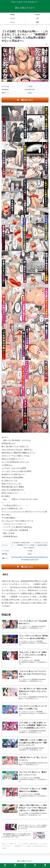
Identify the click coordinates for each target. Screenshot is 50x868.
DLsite (30, 93)
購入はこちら (27, 100)
